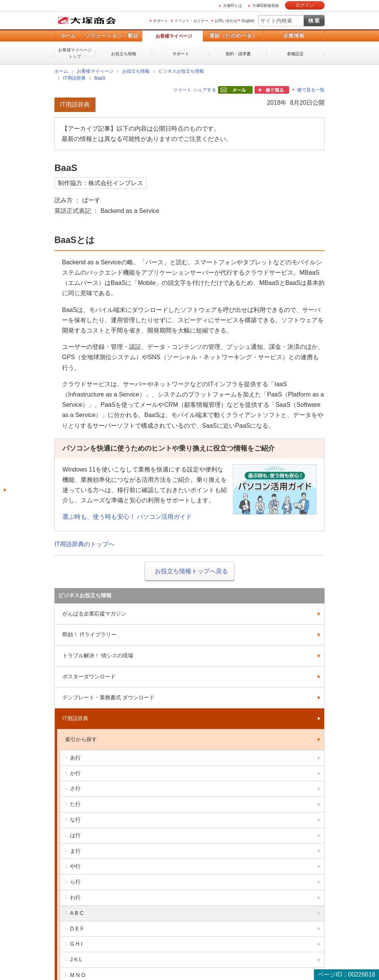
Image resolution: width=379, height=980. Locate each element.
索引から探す (81, 739)
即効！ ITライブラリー (89, 635)
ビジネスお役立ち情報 (181, 71)
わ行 (75, 897)
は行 (75, 835)
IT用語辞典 (74, 78)
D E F (77, 929)
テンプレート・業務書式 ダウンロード (108, 697)
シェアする (205, 90)
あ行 (75, 758)
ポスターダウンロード (89, 676)
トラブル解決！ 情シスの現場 (98, 655)
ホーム (68, 36)
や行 (75, 866)
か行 (75, 773)
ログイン (305, 5)
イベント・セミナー (191, 21)
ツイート (182, 90)
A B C (77, 913)
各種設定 (295, 54)
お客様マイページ (174, 36)
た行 (75, 804)
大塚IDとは (232, 6)
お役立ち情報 (124, 54)
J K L (76, 959)
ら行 (75, 882)
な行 (75, 820)
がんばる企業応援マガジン (94, 614)
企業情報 (294, 36)
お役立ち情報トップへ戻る (191, 571)
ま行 (75, 851)
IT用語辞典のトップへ (84, 544)
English (248, 21)
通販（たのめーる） (233, 36)
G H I (76, 944)
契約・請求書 (238, 54)
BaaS (100, 78)
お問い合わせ (226, 21)
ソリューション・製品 (111, 36)
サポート (161, 21)
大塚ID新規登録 (266, 6)
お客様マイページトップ (75, 53)
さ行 (75, 788)
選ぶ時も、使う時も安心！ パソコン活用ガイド (127, 517)
